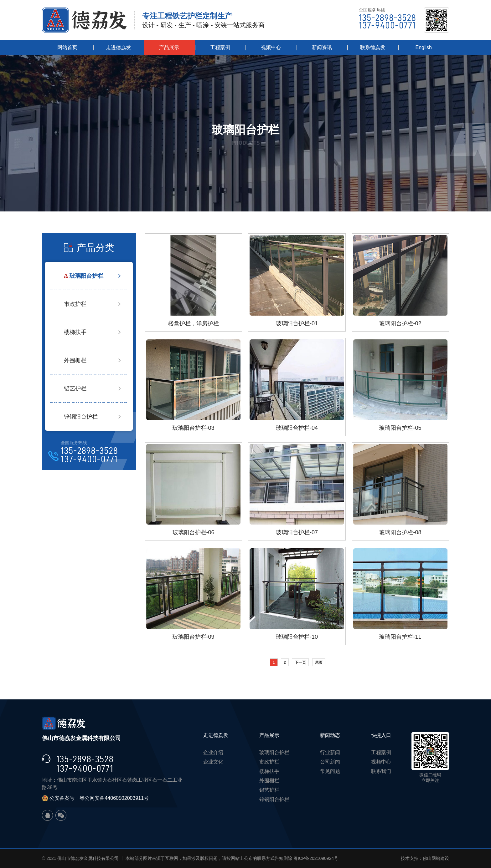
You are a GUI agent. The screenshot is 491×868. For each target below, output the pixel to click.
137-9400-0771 (387, 25)
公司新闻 (330, 762)
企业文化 (213, 762)
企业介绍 (213, 752)
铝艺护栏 (75, 388)
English (424, 47)
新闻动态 (330, 735)
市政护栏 (75, 304)
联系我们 (381, 771)
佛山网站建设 (436, 858)
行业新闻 (330, 752)
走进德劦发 (118, 47)
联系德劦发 (373, 47)
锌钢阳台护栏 (81, 417)
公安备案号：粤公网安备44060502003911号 (95, 798)
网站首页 (67, 47)
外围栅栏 (75, 360)
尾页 (319, 662)
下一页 (300, 662)
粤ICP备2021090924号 (316, 858)
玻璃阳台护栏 (86, 276)
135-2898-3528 (387, 18)
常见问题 (330, 771)
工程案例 (220, 47)
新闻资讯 (322, 47)
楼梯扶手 (75, 332)
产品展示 (169, 47)
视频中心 (271, 47)
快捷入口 (381, 735)
